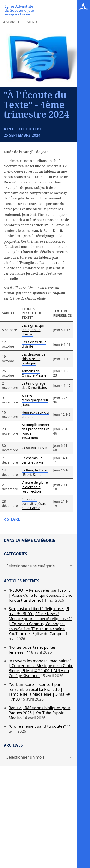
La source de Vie (34, 448)
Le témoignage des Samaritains (34, 385)
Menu (30, 22)
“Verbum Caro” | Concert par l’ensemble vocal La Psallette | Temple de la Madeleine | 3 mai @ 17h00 (39, 692)
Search (11, 22)
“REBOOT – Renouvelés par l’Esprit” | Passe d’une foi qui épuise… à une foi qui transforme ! (40, 595)
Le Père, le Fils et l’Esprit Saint (35, 472)
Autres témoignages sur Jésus (35, 400)
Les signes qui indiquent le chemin (33, 330)
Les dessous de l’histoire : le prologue (33, 359)
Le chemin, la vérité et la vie (33, 460)
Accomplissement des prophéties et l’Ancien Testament (36, 431)
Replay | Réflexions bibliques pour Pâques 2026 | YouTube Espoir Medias (39, 713)
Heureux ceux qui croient (35, 414)
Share (12, 519)
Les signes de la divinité (34, 344)
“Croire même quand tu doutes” (37, 726)
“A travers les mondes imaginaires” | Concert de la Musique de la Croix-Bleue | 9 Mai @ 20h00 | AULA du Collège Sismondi (41, 668)
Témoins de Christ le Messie (34, 373)
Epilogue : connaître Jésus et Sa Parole (34, 503)
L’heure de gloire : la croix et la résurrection (36, 487)
